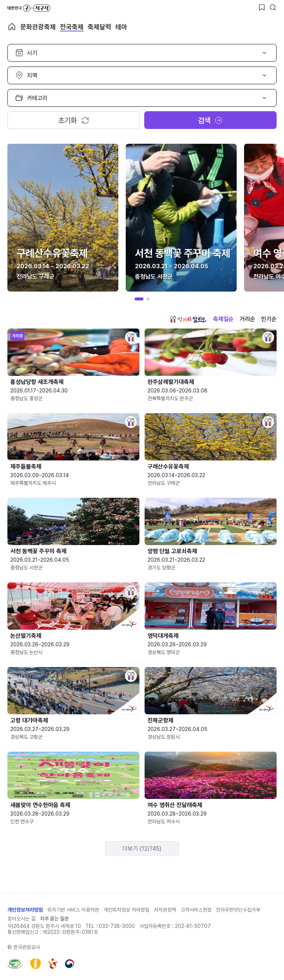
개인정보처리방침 (25, 910)
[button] (139, 299)
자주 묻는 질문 (54, 919)
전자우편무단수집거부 (238, 910)
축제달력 (99, 27)
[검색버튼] (273, 7)
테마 (121, 27)
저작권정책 (165, 910)
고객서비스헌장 (196, 910)
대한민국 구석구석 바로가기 (29, 8)
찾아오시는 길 (21, 919)
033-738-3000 (117, 926)
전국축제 (72, 27)
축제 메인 (12, 27)
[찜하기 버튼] (262, 7)
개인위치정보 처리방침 (126, 910)
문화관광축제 (38, 27)
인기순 (269, 319)
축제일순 (223, 319)
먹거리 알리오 (188, 319)
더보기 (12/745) (142, 849)
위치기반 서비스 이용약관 (73, 910)
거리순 (247, 319)
